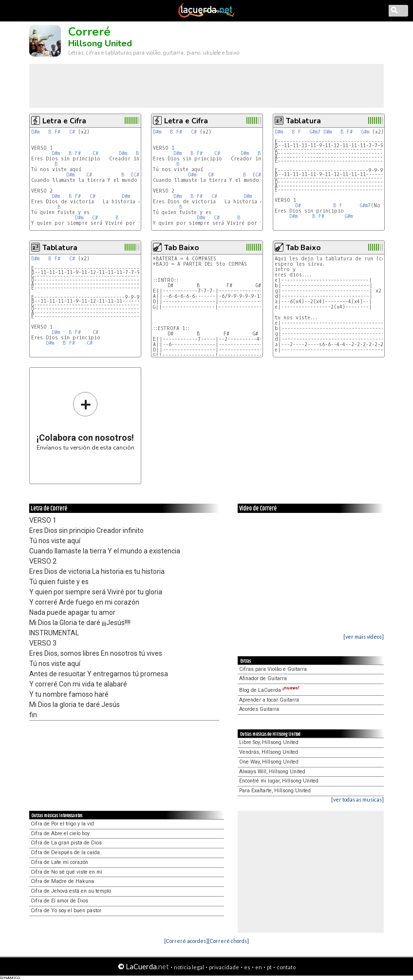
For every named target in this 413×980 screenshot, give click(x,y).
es (247, 967)
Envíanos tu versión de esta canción (85, 421)
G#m (365, 132)
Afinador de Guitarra (263, 678)
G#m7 (315, 132)
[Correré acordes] (186, 941)
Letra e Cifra (64, 121)
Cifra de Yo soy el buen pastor (66, 911)
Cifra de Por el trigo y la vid (62, 824)
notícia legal (189, 967)
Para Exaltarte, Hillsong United (275, 791)
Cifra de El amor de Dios (59, 901)
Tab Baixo (181, 248)
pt (269, 967)
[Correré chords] (228, 941)
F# (57, 132)
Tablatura (303, 121)
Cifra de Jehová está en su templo (71, 891)
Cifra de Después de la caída (65, 853)
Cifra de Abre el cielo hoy (60, 833)
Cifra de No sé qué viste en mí (66, 872)
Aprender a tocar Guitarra (269, 700)
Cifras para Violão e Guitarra (273, 669)
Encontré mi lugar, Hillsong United (279, 781)
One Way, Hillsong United (269, 762)
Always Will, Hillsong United (272, 772)
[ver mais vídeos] (364, 637)
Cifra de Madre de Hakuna (62, 881)
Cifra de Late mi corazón (59, 862)
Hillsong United (100, 43)
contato (286, 967)
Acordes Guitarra (259, 709)
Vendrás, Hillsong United (269, 752)
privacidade (224, 967)
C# (72, 132)
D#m (35, 132)
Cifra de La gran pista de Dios (66, 843)
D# (298, 206)
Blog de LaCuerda (269, 690)
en (259, 967)
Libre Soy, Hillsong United (269, 742)
